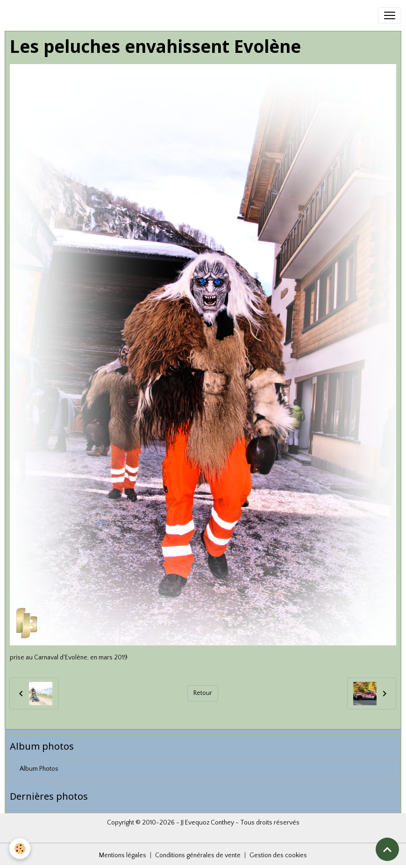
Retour (203, 693)
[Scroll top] (387, 849)
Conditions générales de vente (198, 855)
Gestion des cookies (278, 855)
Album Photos (39, 769)
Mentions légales (123, 855)
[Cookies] (20, 849)
